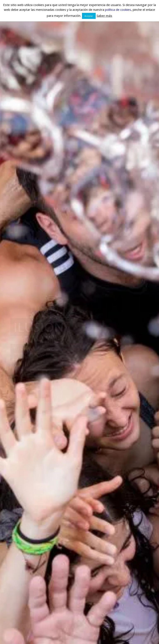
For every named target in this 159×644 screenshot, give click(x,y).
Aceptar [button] (89, 16)
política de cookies (118, 10)
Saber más (104, 16)
